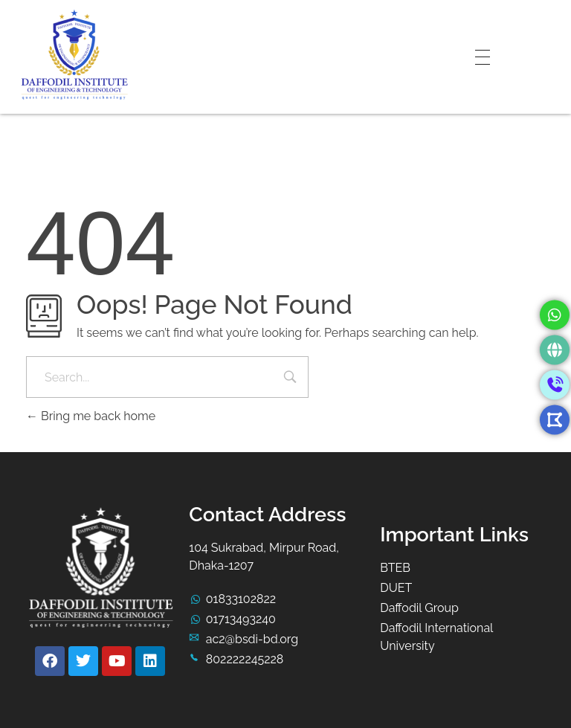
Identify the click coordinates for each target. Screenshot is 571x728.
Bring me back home (91, 416)
